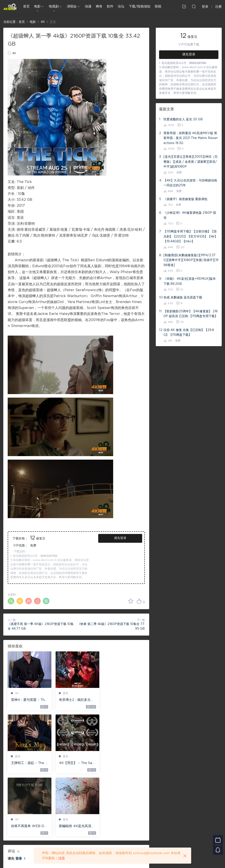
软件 (110, 6)
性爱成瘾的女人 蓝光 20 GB (183, 119)
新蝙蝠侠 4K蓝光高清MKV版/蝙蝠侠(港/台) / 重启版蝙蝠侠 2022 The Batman (123, 763)
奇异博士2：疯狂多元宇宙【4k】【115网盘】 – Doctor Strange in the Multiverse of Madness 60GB (76, 700)
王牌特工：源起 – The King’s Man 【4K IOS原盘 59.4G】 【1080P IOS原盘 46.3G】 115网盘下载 (123, 700)
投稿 (158, 6)
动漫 (88, 6)
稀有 (99, 6)
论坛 (121, 6)
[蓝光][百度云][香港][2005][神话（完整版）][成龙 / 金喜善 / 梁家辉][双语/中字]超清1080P (191, 162)
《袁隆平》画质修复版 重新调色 (185, 199)
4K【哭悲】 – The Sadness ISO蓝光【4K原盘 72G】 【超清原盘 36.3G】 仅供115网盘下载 (29, 763)
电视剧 (54, 6)
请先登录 (120, 538)
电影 (37, 6)
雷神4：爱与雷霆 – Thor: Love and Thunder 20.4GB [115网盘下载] (29, 700)
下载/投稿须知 (140, 6)
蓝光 (65, 693)
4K (14, 53)
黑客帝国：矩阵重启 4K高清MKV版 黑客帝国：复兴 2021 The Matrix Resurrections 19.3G (191, 138)
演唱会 (72, 6)
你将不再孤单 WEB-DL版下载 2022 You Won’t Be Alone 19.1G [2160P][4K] (76, 763)
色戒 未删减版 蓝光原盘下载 (183, 298)
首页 (26, 6)
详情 (62, 858)
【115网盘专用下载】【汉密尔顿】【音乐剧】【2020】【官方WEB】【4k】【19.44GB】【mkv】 (191, 237)
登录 (19, 796)
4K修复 (10, 7)
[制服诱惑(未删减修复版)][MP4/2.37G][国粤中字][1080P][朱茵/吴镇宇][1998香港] (191, 260)
